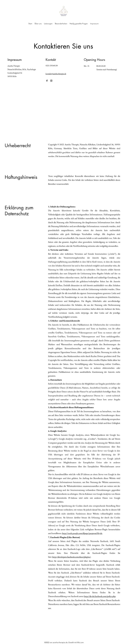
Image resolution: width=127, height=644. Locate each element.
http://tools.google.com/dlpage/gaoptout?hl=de (82, 533)
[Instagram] (51, 81)
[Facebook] (47, 81)
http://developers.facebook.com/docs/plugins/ (72, 557)
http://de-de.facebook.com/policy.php (100, 596)
